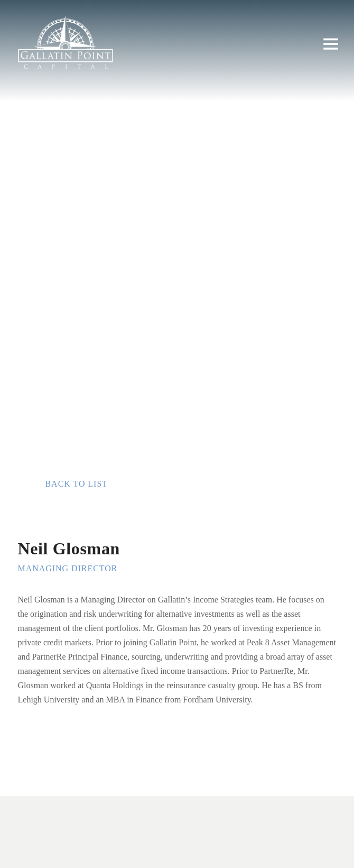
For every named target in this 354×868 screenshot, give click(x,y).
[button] (331, 44)
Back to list (76, 484)
